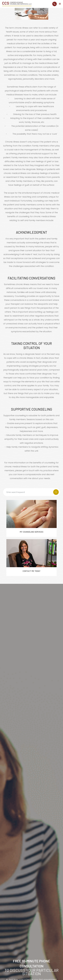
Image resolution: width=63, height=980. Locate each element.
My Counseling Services (32, 532)
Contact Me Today (31, 571)
